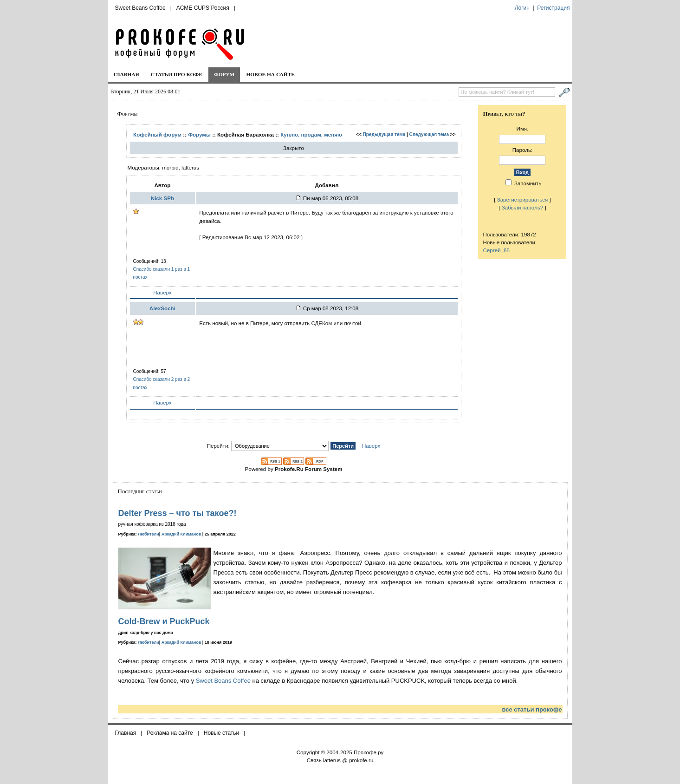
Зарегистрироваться (523, 199)
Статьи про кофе (177, 74)
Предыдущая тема (384, 134)
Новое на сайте (270, 74)
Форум (224, 74)
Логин (522, 8)
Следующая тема (429, 134)
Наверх (162, 292)
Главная (126, 74)
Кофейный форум (157, 134)
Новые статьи (222, 733)
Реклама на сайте (170, 733)
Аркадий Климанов (181, 534)
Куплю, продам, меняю (311, 134)
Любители (149, 534)
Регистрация (553, 8)
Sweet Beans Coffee (140, 8)
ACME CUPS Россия (203, 8)
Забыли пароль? (523, 207)
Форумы (199, 134)
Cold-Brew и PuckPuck (164, 621)
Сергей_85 (496, 250)
